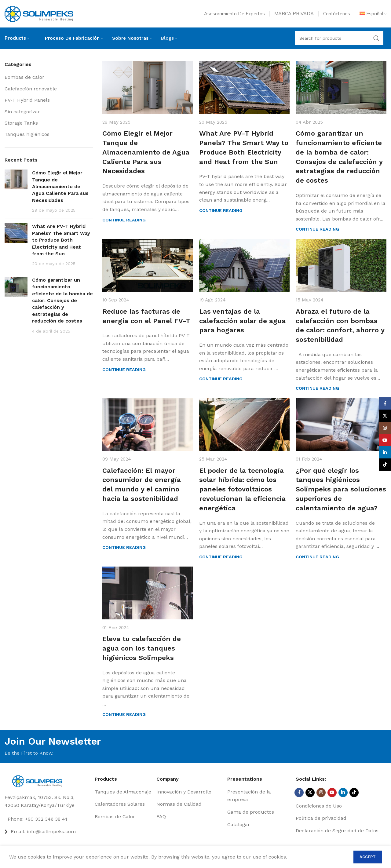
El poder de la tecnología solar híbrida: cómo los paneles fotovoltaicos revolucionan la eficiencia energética (242, 489)
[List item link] (47, 819)
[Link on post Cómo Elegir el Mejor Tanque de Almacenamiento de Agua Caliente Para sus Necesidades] (148, 88)
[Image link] (39, 781)
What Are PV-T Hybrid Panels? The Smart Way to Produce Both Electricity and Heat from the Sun (61, 240)
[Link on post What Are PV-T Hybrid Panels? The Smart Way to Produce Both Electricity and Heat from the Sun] (245, 88)
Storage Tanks (21, 123)
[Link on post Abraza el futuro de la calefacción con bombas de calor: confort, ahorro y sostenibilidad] (341, 265)
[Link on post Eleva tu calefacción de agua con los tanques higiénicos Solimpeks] (148, 593)
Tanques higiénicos (27, 134)
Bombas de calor (24, 77)
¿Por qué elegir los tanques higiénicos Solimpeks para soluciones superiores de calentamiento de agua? (341, 489)
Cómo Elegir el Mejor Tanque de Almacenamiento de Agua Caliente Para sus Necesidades (60, 186)
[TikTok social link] (354, 793)
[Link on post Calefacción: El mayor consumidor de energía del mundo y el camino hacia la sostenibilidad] (148, 424)
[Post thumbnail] (16, 191)
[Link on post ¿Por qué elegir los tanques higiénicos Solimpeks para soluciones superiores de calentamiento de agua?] (341, 424)
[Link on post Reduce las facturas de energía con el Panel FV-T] (148, 265)
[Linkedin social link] (343, 793)
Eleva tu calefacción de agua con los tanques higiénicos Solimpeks (142, 648)
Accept (368, 857)
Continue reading (124, 220)
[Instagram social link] (321, 793)
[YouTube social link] (332, 793)
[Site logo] (39, 13)
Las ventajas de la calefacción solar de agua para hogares (242, 321)
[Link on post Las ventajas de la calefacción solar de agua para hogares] (245, 265)
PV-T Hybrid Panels (27, 100)
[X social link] (310, 793)
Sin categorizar (22, 112)
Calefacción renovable (31, 89)
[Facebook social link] (299, 793)
